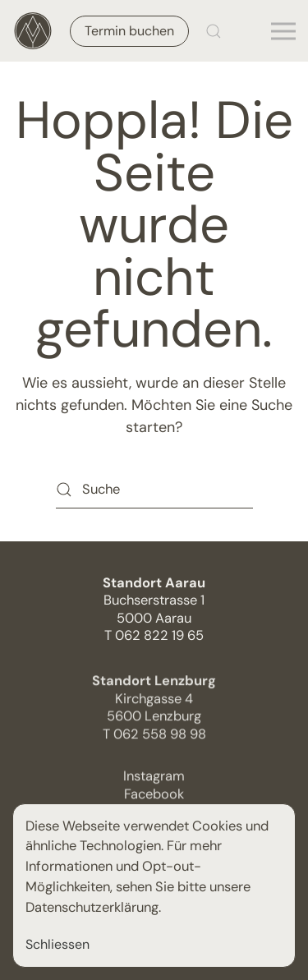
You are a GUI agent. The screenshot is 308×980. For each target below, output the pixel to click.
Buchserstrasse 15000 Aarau (154, 600)
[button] (214, 31)
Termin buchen (129, 31)
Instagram (154, 780)
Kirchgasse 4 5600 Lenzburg (154, 703)
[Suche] (154, 490)
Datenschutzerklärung (92, 907)
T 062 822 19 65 (154, 635)
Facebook (154, 798)
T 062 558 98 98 (154, 738)
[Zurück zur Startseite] (33, 31)
